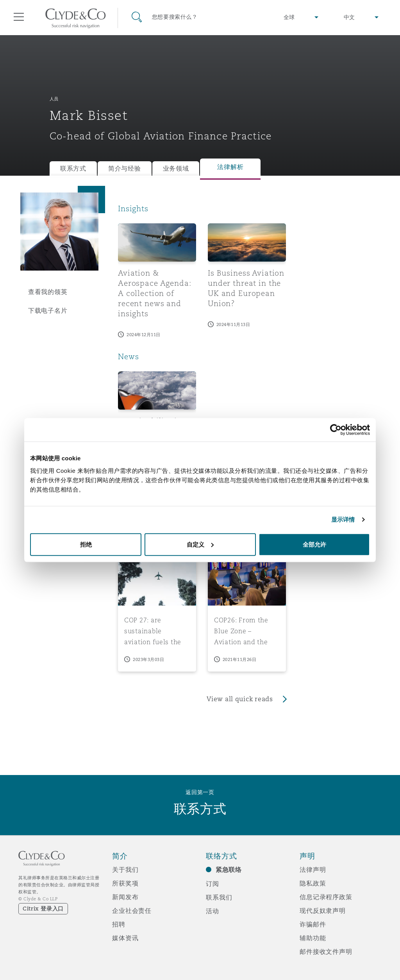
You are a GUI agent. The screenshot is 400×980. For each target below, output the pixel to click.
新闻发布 (125, 897)
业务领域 (176, 168)
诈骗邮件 (313, 924)
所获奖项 (125, 883)
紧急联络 (229, 870)
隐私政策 (313, 883)
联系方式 (73, 168)
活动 (212, 911)
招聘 (119, 924)
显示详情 (343, 519)
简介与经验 (125, 168)
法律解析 (230, 167)
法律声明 (313, 870)
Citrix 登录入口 (43, 909)
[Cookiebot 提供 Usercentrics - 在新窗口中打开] (336, 430)
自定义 (200, 544)
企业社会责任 (132, 911)
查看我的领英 (48, 292)
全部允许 (314, 544)
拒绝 (86, 544)
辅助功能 (313, 938)
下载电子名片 (48, 310)
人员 (54, 99)
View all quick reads (240, 699)
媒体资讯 (125, 938)
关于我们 (125, 870)
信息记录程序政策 (326, 897)
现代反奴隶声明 (323, 911)
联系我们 (219, 897)
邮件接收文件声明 (326, 951)
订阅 (212, 884)
